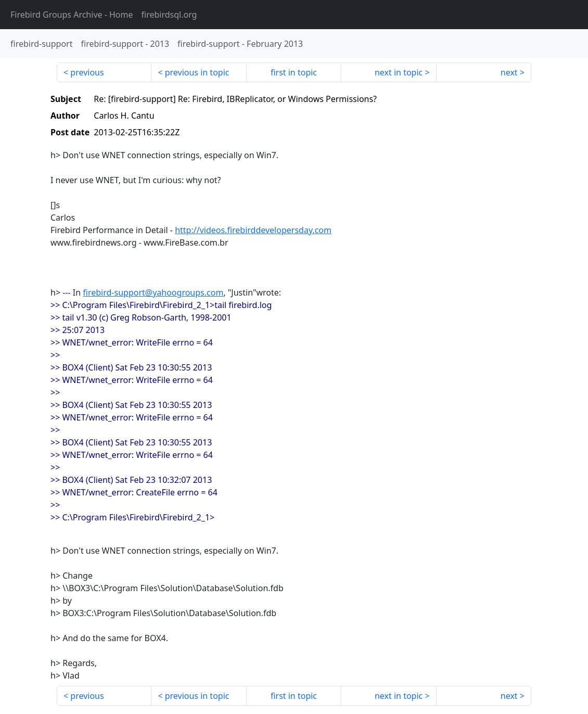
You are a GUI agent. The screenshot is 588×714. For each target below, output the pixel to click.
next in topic (399, 72)
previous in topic (197, 72)
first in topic (294, 72)
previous (87, 72)
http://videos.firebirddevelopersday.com (253, 230)
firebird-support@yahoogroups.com (153, 292)
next (509, 72)
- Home (72, 15)
